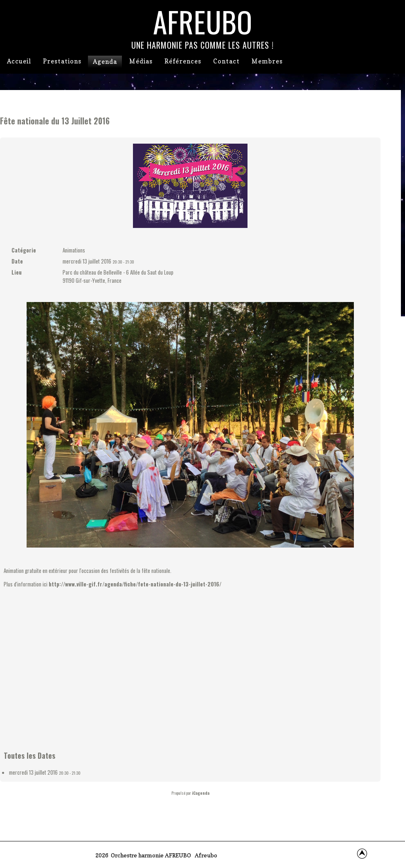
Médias (141, 61)
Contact (226, 61)
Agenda (105, 62)
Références (183, 61)
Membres (267, 61)
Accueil (19, 61)
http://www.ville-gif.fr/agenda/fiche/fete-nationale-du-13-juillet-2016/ (135, 584)
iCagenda (201, 793)
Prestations (62, 61)
